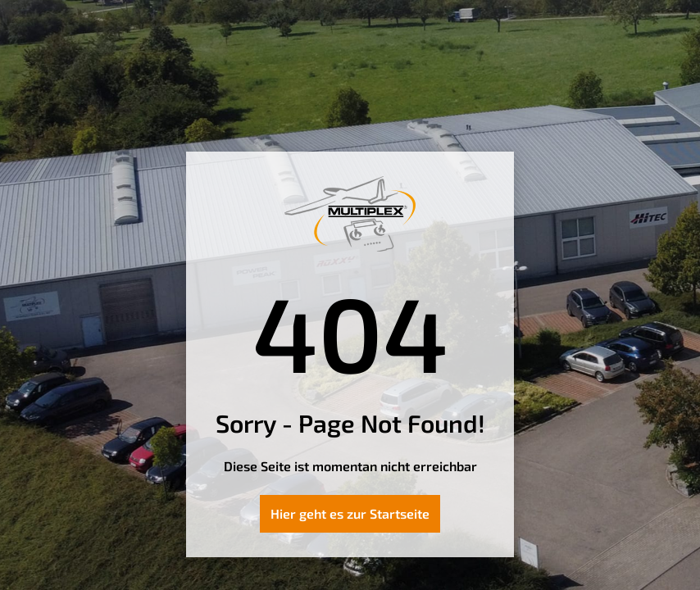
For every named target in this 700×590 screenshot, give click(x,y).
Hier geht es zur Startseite (350, 513)
